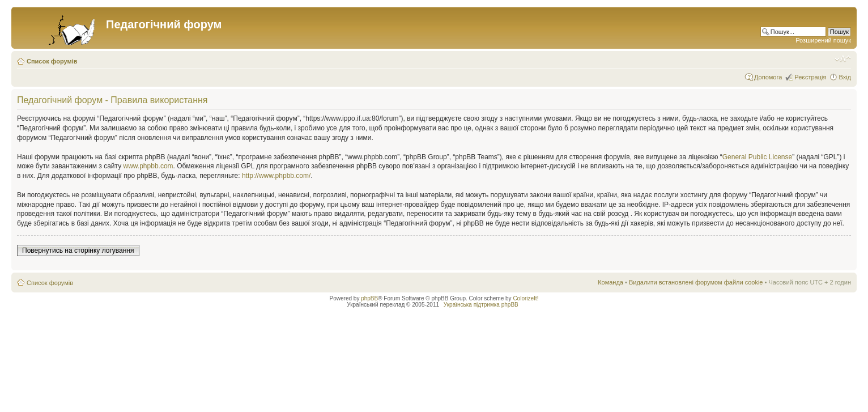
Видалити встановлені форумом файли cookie (696, 282)
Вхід (845, 77)
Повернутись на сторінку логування (78, 250)
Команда (610, 282)
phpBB (369, 298)
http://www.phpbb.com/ (276, 176)
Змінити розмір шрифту (843, 59)
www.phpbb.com (148, 166)
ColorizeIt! (526, 298)
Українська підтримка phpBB (481, 305)
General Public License (757, 157)
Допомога (768, 77)
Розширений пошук (823, 40)
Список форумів (52, 61)
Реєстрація (810, 77)
